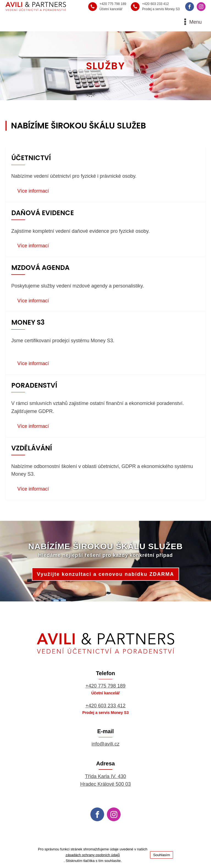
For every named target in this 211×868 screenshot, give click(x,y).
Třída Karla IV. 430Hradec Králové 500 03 (105, 781)
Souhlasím (161, 855)
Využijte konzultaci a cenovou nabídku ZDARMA (105, 575)
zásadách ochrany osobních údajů (93, 855)
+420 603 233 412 (105, 706)
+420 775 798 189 (105, 687)
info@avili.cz (105, 744)
